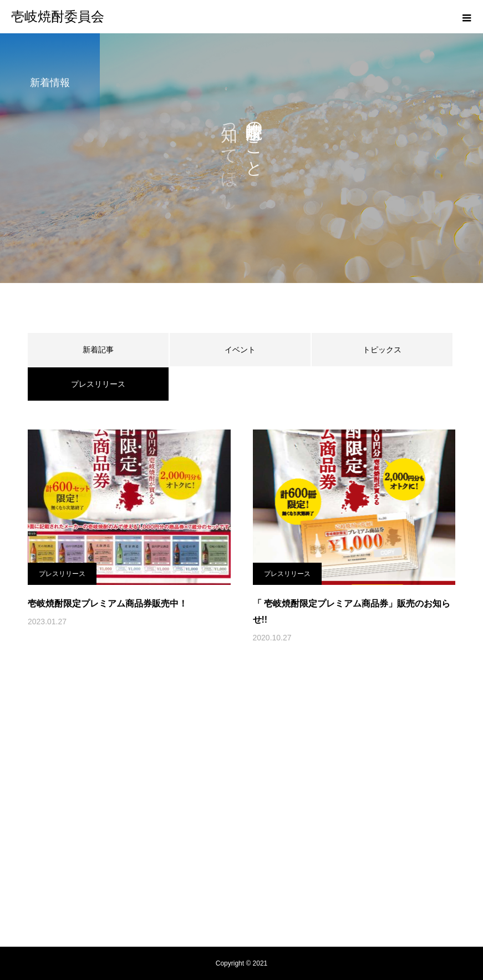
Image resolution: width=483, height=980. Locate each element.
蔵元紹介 (230, 838)
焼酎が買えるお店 (396, 838)
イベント (240, 350)
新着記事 (98, 350)
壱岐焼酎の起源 (170, 838)
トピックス (382, 350)
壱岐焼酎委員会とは (91, 838)
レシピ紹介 (281, 838)
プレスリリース (62, 574)
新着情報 (333, 838)
